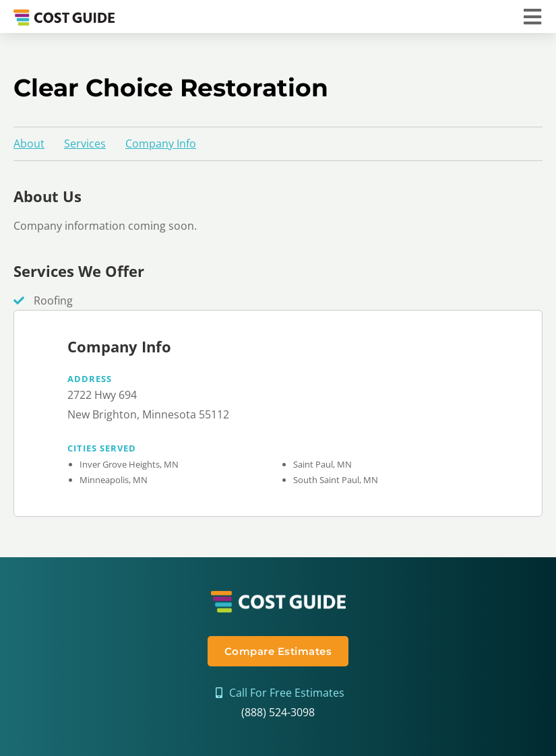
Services (85, 144)
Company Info (161, 144)
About (29, 144)
